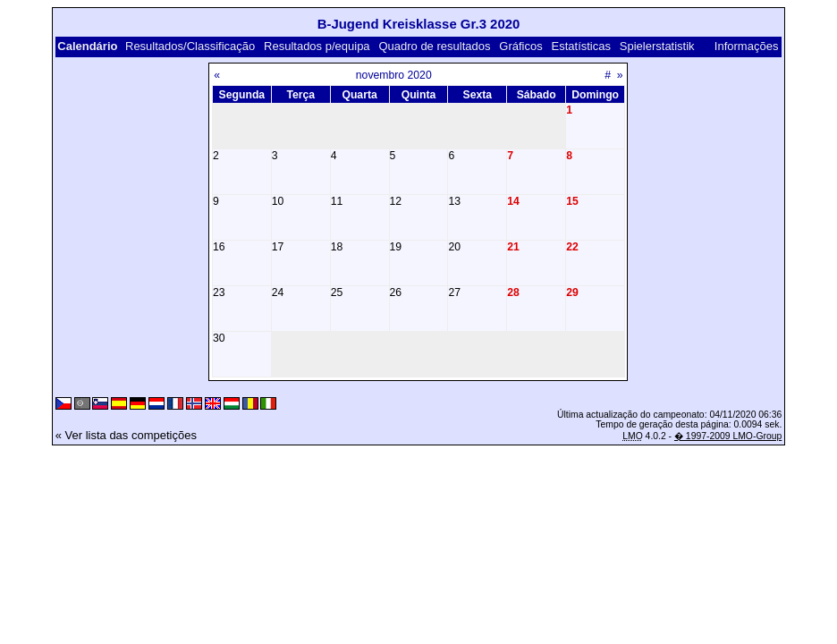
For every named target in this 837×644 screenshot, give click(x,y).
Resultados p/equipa (317, 46)
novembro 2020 (394, 75)
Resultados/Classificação (190, 46)
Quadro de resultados (434, 46)
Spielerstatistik (657, 46)
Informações (747, 46)
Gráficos (520, 46)
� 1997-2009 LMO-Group (728, 436)
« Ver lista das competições (126, 435)
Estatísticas (581, 46)
